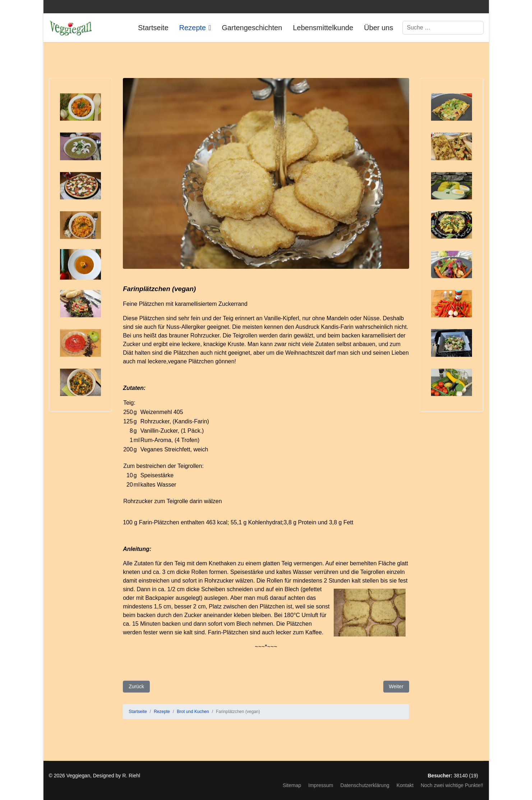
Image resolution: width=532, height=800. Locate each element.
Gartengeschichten (252, 28)
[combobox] (443, 28)
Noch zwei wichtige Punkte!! (452, 785)
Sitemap (292, 785)
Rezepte (193, 28)
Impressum (321, 785)
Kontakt (405, 785)
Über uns (378, 28)
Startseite (153, 28)
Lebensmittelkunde (323, 28)
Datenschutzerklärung (365, 785)
